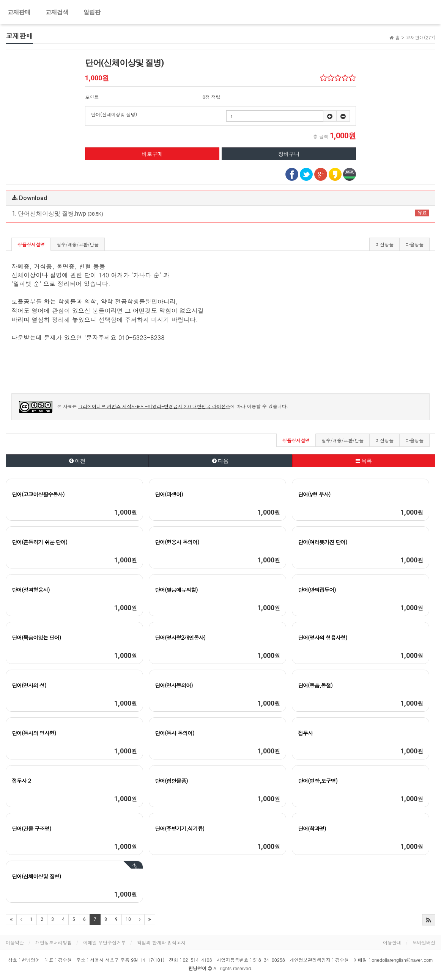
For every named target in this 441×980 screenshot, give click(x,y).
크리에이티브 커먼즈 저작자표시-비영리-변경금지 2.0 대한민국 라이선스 (154, 406)
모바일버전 (424, 942)
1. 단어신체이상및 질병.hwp (220, 213)
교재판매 (19, 12)
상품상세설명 (31, 244)
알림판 (92, 12)
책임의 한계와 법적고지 (161, 942)
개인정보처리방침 (54, 942)
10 (128, 919)
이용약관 (15, 942)
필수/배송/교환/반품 (78, 244)
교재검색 (57, 12)
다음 (220, 461)
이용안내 (392, 942)
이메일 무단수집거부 (104, 942)
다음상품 (414, 244)
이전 (77, 461)
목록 (364, 461)
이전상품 (384, 244)
